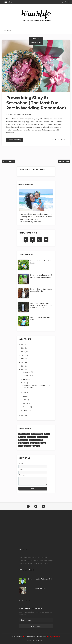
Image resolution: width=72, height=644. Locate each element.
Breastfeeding (37, 434)
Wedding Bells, (27, 114)
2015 (23, 370)
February (26, 407)
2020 (23, 352)
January (26, 410)
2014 (23, 416)
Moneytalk (32, 437)
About (35, 640)
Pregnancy (23, 440)
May (25, 396)
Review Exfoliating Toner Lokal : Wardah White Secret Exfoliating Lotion (41, 305)
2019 (23, 355)
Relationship (24, 443)
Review (33, 443)
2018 (23, 359)
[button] (8, 2)
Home (29, 640)
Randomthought (36, 440)
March (25, 403)
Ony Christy (17, 114)
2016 (23, 366)
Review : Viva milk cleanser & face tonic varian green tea (41, 276)
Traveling (23, 446)
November (27, 372)
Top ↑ (41, 640)
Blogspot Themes (53, 637)
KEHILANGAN (40, 589)
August (26, 379)
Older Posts (64, 161)
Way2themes (31, 637)
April (25, 400)
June (25, 392)
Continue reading (14, 140)
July (24, 383)
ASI (21, 434)
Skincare (42, 443)
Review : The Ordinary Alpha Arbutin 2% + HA (41, 290)
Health (47, 434)
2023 (23, 345)
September (27, 376)
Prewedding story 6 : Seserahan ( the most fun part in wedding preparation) (36, 103)
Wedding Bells (34, 446)
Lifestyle (22, 437)
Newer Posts (8, 161)
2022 (23, 348)
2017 (23, 362)
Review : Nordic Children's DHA (40, 579)
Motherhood (42, 437)
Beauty (27, 434)
